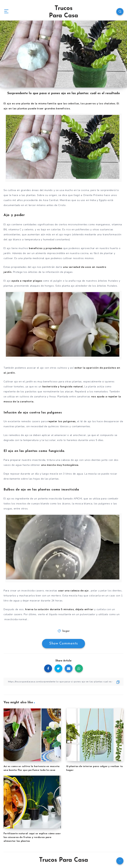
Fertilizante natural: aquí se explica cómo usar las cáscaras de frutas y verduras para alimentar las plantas (32, 837)
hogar (66, 631)
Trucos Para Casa (63, 12)
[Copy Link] (63, 682)
